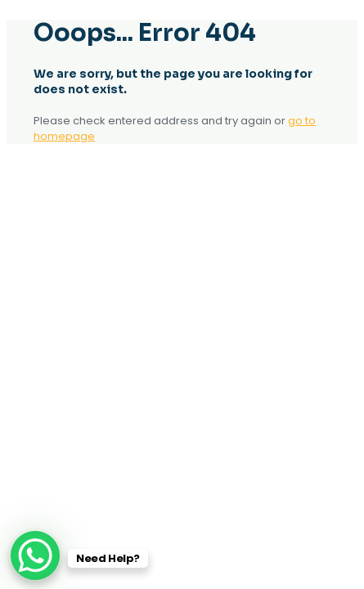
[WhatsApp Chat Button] (35, 555)
